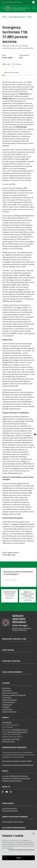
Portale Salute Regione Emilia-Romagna (12, 2)
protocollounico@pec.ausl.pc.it (18, 732)
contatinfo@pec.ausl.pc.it (19, 730)
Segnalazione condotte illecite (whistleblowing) (18, 765)
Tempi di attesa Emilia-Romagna (13, 822)
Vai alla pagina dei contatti (11, 739)
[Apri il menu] (3, 8)
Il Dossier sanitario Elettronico (12, 781)
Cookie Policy (10, 848)
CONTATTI (5, 718)
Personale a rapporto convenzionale (14, 695)
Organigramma (7, 690)
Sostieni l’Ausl (7, 697)
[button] (33, 8)
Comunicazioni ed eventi (17, 17)
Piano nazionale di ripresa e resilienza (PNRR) (17, 761)
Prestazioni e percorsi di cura (14, 639)
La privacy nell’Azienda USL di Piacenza (15, 776)
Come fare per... (8, 650)
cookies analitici (10, 844)
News (30, 17)
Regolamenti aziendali (9, 700)
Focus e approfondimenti (12, 672)
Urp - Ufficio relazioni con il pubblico (27, 599)
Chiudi (19, 858)
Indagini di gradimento (9, 712)
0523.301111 (10, 598)
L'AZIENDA (6, 683)
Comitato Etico (7, 704)
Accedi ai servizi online (9, 808)
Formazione (6, 707)
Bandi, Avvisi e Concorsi (10, 693)
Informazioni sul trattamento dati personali (16, 778)
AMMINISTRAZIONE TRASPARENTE (14, 747)
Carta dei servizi (7, 709)
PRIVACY (5, 771)
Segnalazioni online (9, 741)
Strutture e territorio (11, 661)
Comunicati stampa (8, 702)
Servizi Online (8, 803)
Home (4, 17)
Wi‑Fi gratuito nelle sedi (10, 811)
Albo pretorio (6, 688)
